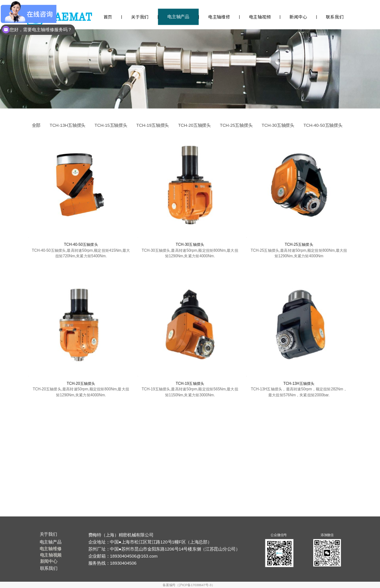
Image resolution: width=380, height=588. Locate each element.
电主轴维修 (219, 17)
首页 (108, 17)
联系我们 (335, 17)
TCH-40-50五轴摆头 (81, 245)
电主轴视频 (260, 17)
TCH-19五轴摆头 (190, 383)
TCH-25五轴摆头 (299, 245)
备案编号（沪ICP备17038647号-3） (189, 585)
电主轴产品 (178, 17)
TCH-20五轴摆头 (81, 383)
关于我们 (140, 17)
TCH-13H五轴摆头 (299, 383)
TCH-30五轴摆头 (190, 245)
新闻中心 (298, 17)
